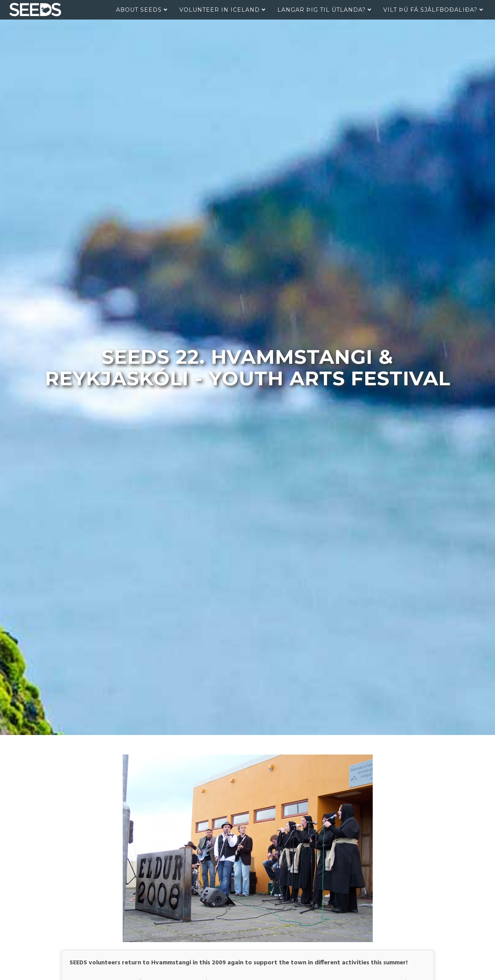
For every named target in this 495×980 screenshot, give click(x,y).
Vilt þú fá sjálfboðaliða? (433, 10)
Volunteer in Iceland (222, 10)
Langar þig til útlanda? (324, 10)
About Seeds (142, 10)
